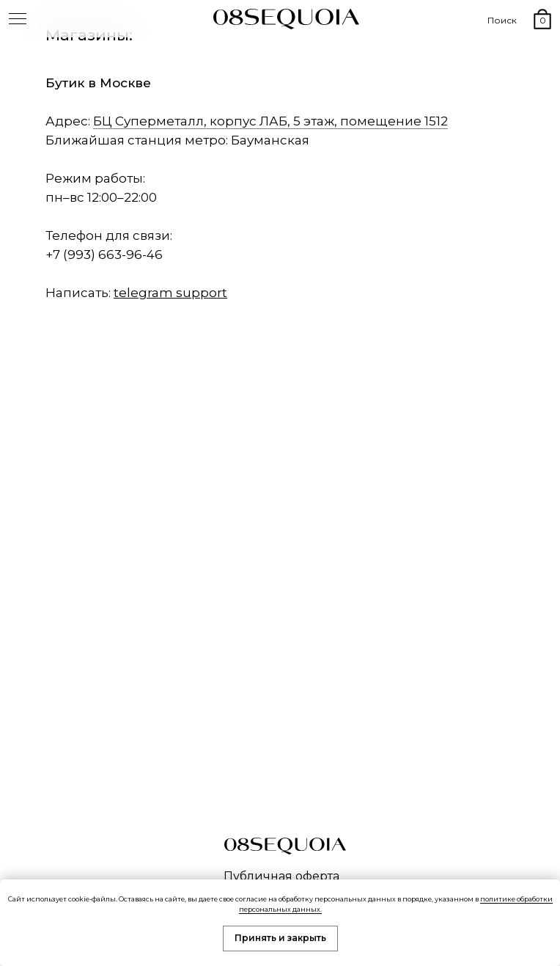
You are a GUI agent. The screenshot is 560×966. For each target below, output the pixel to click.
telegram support (170, 293)
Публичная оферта (281, 876)
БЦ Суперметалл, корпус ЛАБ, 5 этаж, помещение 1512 (270, 121)
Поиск (502, 20)
